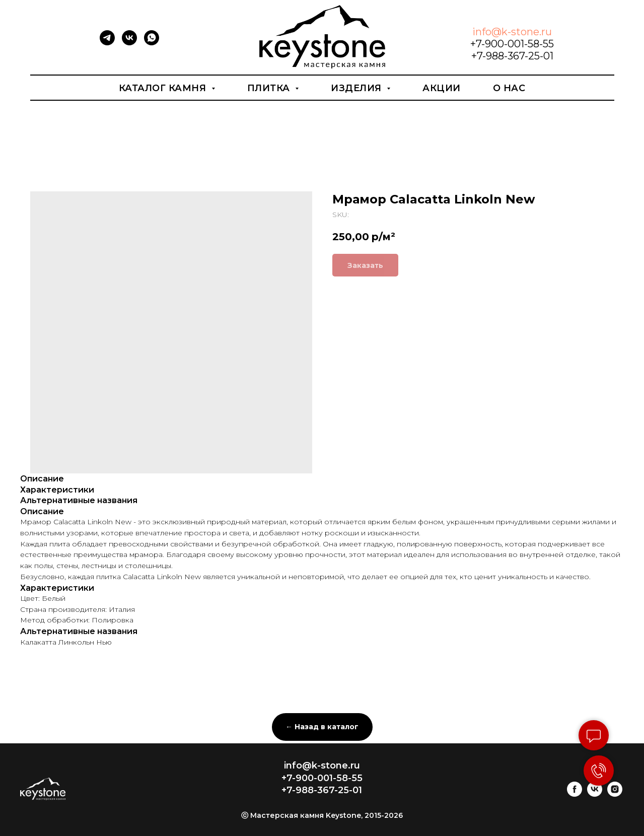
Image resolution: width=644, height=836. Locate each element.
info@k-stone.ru (512, 32)
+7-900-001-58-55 (512, 44)
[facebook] (575, 794)
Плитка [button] (270, 88)
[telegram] (107, 43)
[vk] (129, 43)
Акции (442, 88)
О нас (509, 88)
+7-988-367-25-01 (512, 56)
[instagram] (615, 794)
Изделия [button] (357, 88)
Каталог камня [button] (164, 88)
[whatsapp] (152, 43)
